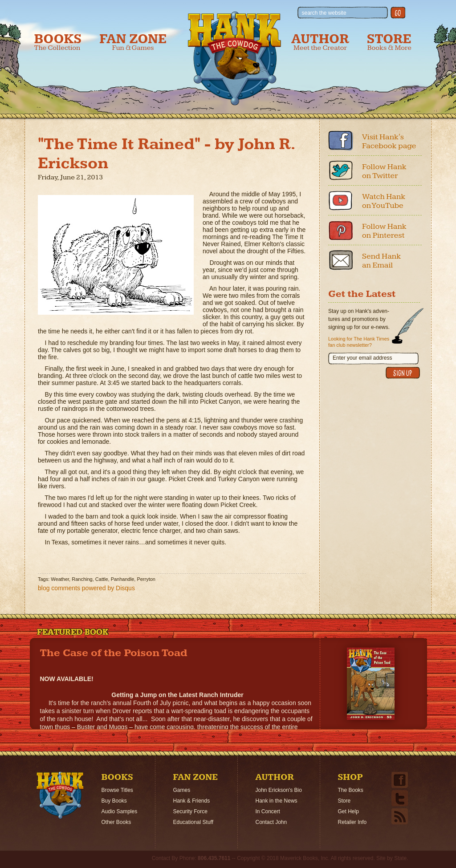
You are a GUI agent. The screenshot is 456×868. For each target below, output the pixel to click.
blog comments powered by (86, 588)
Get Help (348, 811)
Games (182, 790)
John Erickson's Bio (279, 790)
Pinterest (341, 230)
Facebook (341, 141)
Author (320, 42)
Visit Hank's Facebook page (389, 141)
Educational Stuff (193, 822)
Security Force (190, 811)
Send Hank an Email (381, 261)
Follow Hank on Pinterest (384, 231)
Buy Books (114, 801)
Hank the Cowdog (234, 58)
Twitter (341, 170)
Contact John (271, 822)
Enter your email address (362, 358)
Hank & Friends (192, 801)
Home (60, 795)
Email (341, 260)
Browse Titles (117, 790)
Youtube (341, 200)
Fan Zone (133, 42)
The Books (351, 790)
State (400, 858)
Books (58, 42)
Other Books (116, 822)
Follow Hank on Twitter (384, 171)
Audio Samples (120, 811)
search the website (324, 13)
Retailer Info (352, 822)
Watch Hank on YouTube (384, 201)
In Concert (268, 811)
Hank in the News (277, 801)
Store (389, 42)
